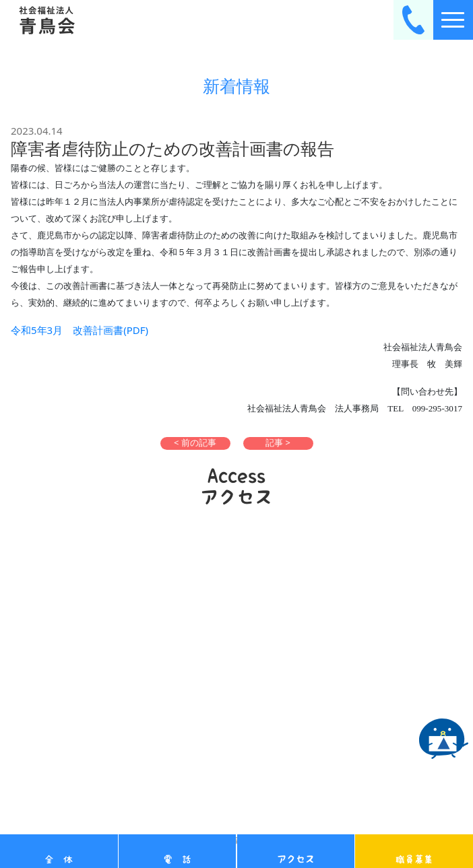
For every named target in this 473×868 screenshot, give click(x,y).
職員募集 (414, 859)
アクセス (296, 859)
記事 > (278, 443)
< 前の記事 (195, 443)
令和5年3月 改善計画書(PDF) (80, 330)
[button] (195, 443)
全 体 (59, 859)
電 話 (177, 859)
